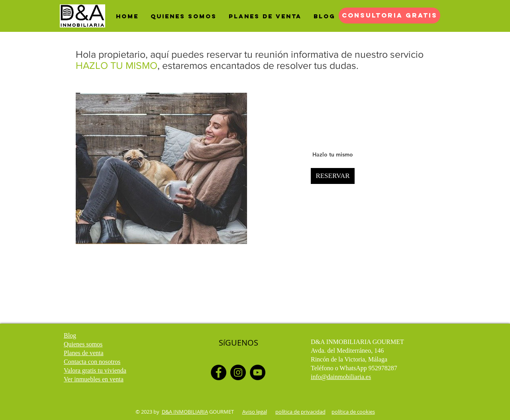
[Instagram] (238, 372)
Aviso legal (255, 412)
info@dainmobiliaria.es (341, 377)
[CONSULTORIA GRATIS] (389, 16)
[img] (161, 168)
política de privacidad (300, 412)
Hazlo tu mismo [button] (333, 154)
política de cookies (353, 412)
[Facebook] (219, 372)
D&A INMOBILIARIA (185, 412)
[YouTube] (258, 372)
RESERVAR (332, 176)
